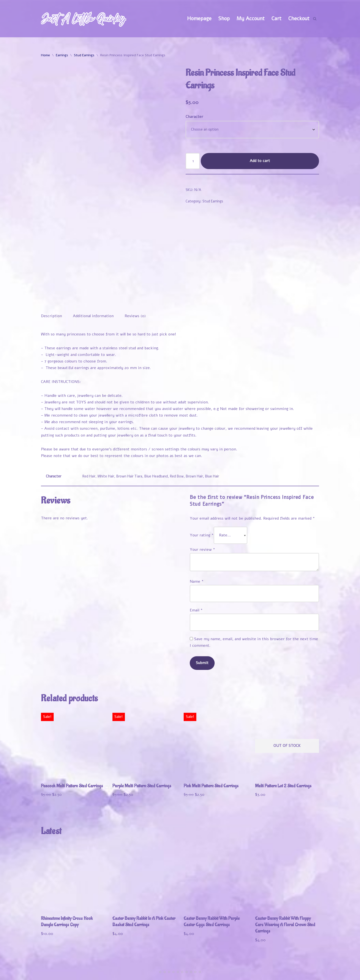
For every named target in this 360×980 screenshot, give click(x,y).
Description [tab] (51, 285)
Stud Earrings (84, 55)
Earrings (62, 55)
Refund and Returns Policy (256, 973)
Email (196, 580)
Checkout (299, 19)
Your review (202, 519)
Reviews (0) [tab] (135, 285)
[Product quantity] (193, 161)
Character (194, 117)
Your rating (202, 505)
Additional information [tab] (93, 285)
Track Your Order (298, 966)
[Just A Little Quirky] (84, 19)
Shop (224, 19)
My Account (251, 19)
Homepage (199, 19)
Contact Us (306, 973)
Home (45, 55)
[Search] (315, 19)
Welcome (209, 966)
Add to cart (260, 161)
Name (197, 551)
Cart (276, 19)
